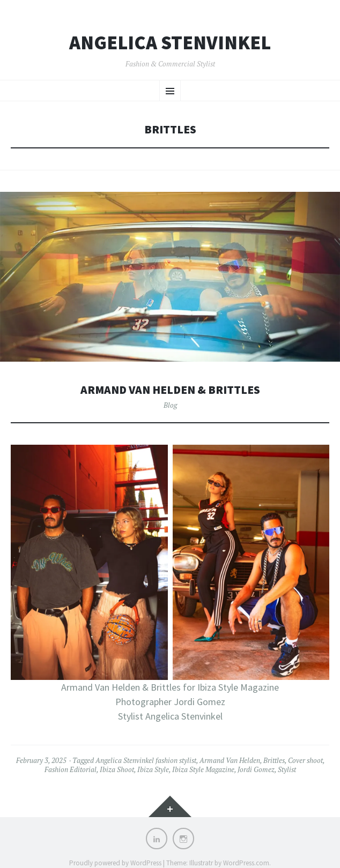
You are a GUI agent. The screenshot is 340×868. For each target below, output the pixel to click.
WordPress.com (246, 863)
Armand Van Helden (230, 760)
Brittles (274, 760)
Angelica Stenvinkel (170, 43)
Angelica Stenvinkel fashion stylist (146, 760)
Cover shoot (305, 760)
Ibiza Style (153, 769)
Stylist (287, 769)
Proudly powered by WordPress (115, 863)
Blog (170, 405)
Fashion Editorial (71, 769)
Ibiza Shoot (117, 769)
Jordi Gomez (256, 769)
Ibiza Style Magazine (203, 769)
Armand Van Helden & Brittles (170, 390)
